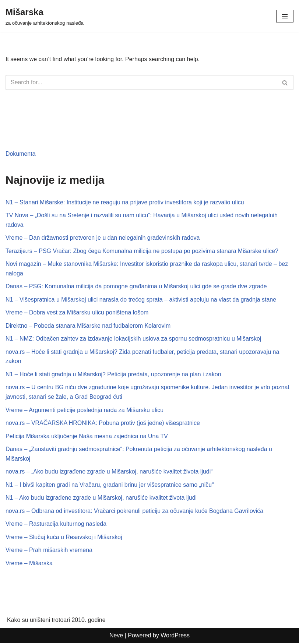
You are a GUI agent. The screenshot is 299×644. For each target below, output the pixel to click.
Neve (116, 636)
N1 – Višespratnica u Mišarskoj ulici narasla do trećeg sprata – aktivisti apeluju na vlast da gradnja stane (141, 300)
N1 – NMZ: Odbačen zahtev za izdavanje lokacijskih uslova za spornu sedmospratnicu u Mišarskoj (134, 339)
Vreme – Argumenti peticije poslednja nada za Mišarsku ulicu (85, 410)
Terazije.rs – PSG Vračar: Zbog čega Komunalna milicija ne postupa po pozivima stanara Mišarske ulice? (143, 251)
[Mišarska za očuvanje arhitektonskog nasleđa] (45, 16)
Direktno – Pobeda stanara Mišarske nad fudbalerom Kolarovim (88, 326)
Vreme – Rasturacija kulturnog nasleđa (56, 525)
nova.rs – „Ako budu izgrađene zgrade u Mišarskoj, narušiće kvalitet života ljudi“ (110, 472)
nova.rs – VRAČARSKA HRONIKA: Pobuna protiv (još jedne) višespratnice (103, 424)
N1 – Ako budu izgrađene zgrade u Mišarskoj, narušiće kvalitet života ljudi (101, 498)
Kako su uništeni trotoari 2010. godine (57, 621)
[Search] (141, 82)
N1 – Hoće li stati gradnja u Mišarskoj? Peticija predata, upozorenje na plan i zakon (114, 375)
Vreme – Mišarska (29, 564)
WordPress (175, 636)
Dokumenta (21, 154)
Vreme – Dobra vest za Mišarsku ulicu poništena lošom (77, 313)
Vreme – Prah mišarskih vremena (49, 551)
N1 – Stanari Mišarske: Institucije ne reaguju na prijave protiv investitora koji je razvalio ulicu (125, 202)
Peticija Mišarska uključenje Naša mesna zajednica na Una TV (87, 437)
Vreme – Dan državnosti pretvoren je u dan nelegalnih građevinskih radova (103, 238)
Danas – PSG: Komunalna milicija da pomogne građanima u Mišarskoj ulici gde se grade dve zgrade (137, 287)
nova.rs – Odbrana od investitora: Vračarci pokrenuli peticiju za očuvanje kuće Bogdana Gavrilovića (135, 512)
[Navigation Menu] (285, 16)
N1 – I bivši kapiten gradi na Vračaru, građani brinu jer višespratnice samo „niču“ (110, 485)
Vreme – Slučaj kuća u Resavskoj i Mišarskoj (64, 538)
